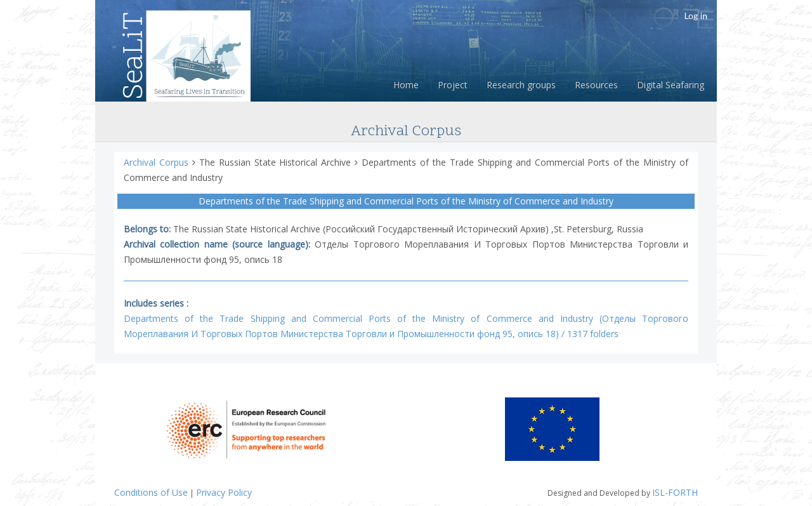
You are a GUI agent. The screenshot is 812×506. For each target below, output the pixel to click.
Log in (696, 16)
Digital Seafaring (671, 85)
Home (406, 85)
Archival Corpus (158, 162)
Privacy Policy (224, 492)
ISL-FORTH (675, 492)
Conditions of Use (151, 492)
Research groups (521, 85)
